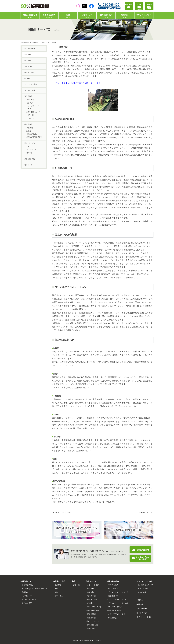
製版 (56, 589)
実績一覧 (76, 585)
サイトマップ (142, 613)
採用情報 (140, 604)
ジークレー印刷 (30, 90)
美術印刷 (28, 61)
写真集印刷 (28, 66)
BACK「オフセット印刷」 (63, 512)
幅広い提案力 (113, 589)
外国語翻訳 (112, 618)
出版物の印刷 (113, 596)
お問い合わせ (142, 609)
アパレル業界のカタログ (117, 600)
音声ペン (30, 153)
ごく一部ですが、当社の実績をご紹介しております (78, 83)
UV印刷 (27, 78)
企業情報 (25, 592)
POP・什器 (30, 115)
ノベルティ (30, 118)
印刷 (56, 592)
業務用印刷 (28, 124)
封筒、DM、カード (33, 112)
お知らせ (140, 600)
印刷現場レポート (29, 596)
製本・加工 (59, 596)
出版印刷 (91, 589)
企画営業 (58, 585)
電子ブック (28, 165)
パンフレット (31, 100)
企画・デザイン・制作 (117, 614)
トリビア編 (142, 592)
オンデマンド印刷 (31, 84)
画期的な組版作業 (115, 610)
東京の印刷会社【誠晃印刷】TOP (30, 42)
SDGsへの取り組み (29, 600)
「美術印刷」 (144, 512)
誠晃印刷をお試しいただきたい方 (34, 589)
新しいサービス (30, 143)
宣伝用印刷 (28, 96)
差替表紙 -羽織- (30, 159)
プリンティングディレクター (119, 592)
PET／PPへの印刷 (115, 607)
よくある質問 (27, 603)
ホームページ (31, 150)
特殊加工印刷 (29, 72)
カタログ (30, 103)
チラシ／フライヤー (34, 106)
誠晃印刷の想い (28, 585)
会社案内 (30, 128)
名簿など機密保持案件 (34, 137)
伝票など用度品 (32, 134)
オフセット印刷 (30, 49)
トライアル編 (143, 589)
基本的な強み (113, 585)
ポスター (30, 109)
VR (28, 147)
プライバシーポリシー (145, 617)
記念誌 (29, 131)
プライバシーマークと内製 (118, 603)
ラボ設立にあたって (145, 585)
